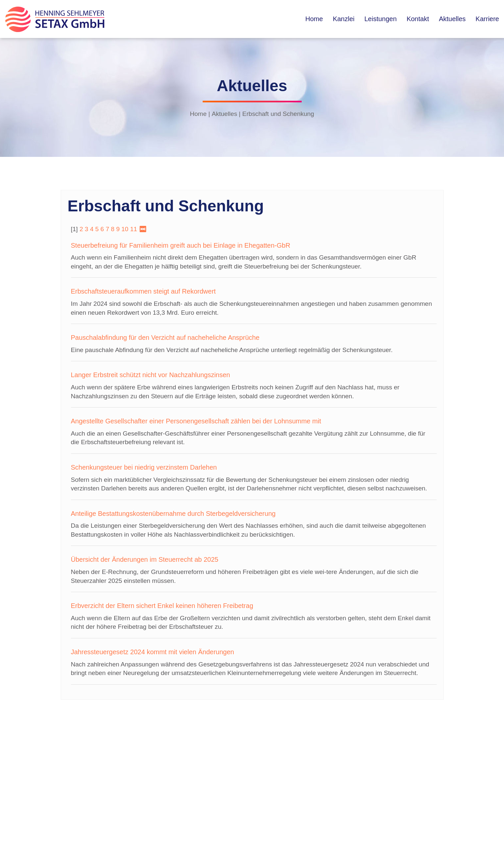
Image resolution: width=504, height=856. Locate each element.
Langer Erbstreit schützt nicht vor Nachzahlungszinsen (151, 375)
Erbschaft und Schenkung (278, 114)
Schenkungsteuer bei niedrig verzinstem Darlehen (144, 467)
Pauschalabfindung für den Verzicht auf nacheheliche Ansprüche (165, 338)
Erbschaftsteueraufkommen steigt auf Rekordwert (143, 291)
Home (314, 19)
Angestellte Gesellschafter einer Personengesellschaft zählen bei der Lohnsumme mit (196, 421)
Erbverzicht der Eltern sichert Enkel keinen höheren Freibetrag (162, 606)
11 (134, 229)
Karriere (487, 19)
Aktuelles (452, 19)
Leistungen (381, 19)
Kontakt (418, 19)
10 (125, 229)
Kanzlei (344, 19)
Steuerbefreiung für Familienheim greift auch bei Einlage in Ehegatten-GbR (181, 245)
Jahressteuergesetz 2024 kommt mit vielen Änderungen (153, 652)
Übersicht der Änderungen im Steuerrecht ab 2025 (145, 559)
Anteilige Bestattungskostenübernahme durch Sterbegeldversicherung (173, 514)
